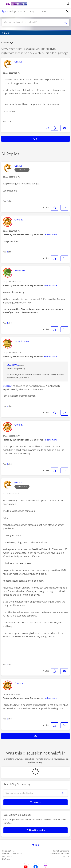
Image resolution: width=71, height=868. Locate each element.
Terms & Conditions (61, 851)
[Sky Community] (17, 4)
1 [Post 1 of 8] (7, 121)
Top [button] (37, 845)
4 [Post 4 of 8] (7, 323)
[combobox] (32, 22)
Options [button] (5, 43)
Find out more (50, 235)
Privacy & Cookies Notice (12, 854)
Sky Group (6, 859)
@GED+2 (7, 386)
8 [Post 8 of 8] (7, 719)
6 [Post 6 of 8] (7, 464)
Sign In (68, 5)
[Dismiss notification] (67, 11)
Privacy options (8, 851)
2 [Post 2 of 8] (7, 201)
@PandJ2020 (13, 365)
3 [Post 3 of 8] (7, 252)
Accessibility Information (59, 854)
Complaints (7, 856)
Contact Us (64, 856)
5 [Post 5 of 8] (7, 406)
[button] (67, 61)
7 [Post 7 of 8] (7, 665)
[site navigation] (3, 4)
